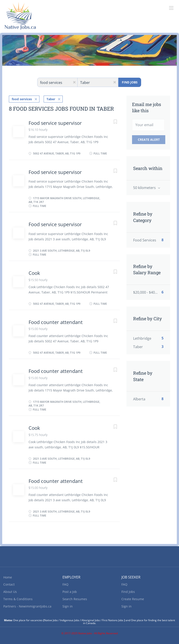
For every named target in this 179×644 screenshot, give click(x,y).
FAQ (65, 584)
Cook (34, 273)
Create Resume (133, 599)
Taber (51, 99)
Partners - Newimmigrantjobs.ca (27, 606)
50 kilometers (145, 188)
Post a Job (70, 592)
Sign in (68, 606)
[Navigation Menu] (171, 8)
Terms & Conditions (18, 599)
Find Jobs (130, 82)
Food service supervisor (55, 123)
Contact (9, 584)
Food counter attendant (56, 322)
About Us (10, 592)
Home (8, 577)
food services (22, 99)
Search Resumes (75, 599)
